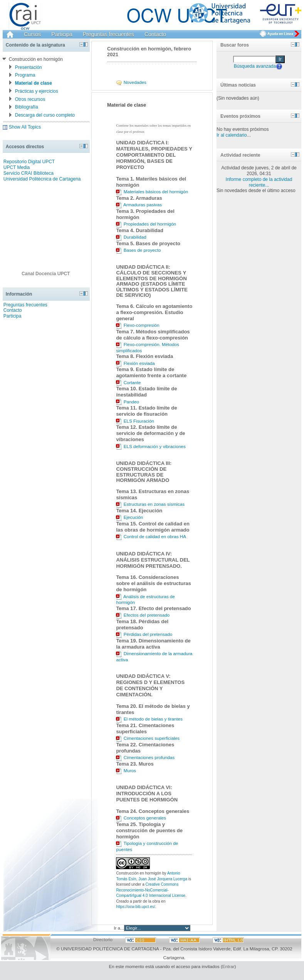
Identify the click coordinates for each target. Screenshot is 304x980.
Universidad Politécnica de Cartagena (42, 179)
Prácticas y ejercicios (37, 91)
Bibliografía (27, 107)
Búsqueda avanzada (255, 66)
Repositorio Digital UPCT (29, 162)
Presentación (29, 67)
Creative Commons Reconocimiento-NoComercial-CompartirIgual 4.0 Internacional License (151, 890)
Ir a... (119, 928)
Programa (25, 75)
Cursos (32, 34)
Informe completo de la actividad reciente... (259, 182)
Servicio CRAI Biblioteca (29, 173)
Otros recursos (30, 99)
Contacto (155, 34)
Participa (62, 34)
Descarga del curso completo (45, 115)
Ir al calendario (232, 135)
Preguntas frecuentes (108, 34)
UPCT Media (17, 167)
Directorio (103, 939)
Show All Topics (25, 127)
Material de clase (34, 83)
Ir (280, 59)
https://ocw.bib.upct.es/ (135, 907)
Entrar (228, 966)
